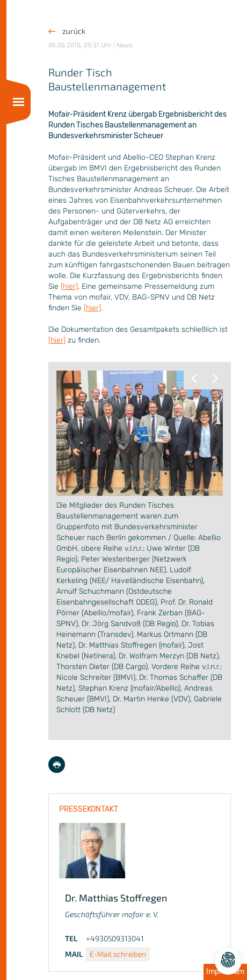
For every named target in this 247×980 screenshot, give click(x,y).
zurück (67, 31)
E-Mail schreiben (118, 954)
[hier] (69, 286)
